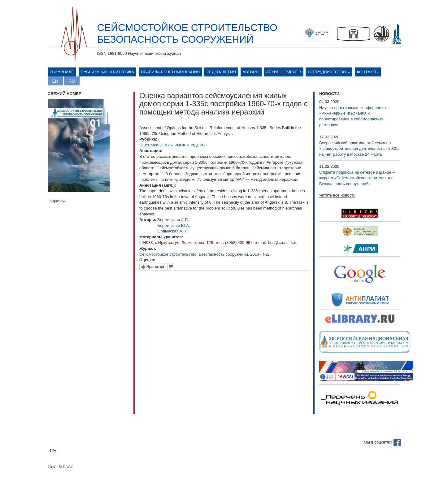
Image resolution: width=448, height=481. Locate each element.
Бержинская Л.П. (173, 220)
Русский (72, 81)
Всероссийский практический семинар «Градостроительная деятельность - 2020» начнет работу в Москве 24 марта (359, 149)
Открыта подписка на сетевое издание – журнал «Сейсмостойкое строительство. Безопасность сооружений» (357, 178)
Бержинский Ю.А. (174, 225)
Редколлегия (221, 72)
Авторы (251, 72)
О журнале (62, 72)
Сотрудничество (329, 72)
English (55, 81)
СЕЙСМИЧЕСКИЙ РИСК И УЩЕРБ (172, 145)
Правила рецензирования (170, 72)
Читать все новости (337, 195)
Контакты (368, 72)
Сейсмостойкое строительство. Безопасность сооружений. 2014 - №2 (204, 254)
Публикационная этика (108, 72)
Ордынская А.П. (172, 231)
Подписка (57, 200)
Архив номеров (283, 72)
